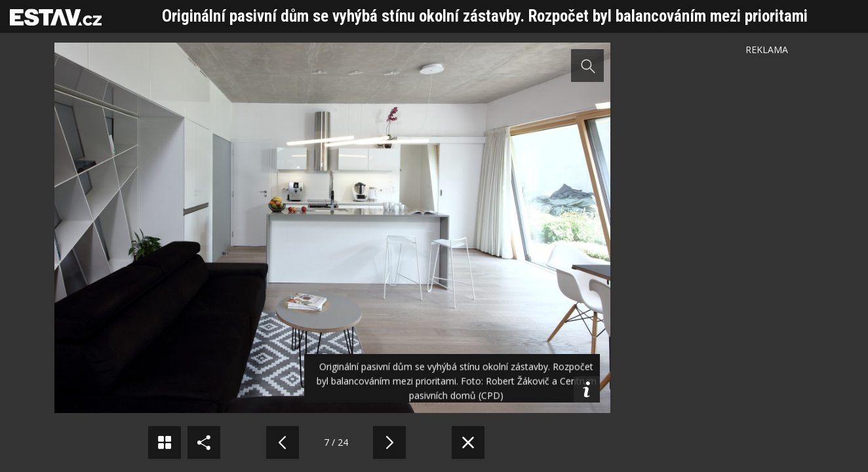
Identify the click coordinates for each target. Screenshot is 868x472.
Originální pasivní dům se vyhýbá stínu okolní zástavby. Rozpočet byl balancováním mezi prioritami (485, 16)
